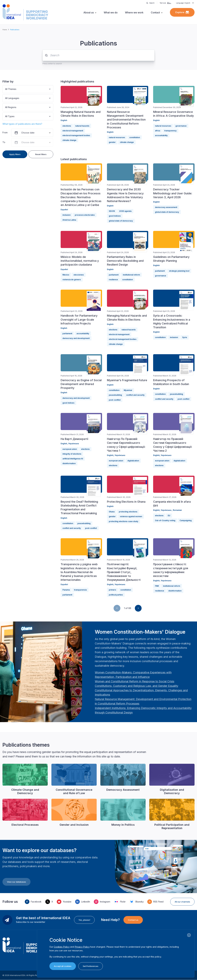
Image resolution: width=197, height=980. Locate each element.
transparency (170, 131)
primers (112, 590)
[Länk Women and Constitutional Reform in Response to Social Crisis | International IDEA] (135, 681)
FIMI (157, 586)
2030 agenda (125, 211)
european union (70, 449)
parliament (114, 275)
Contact (155, 12)
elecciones (79, 275)
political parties (116, 595)
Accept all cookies (63, 966)
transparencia (80, 590)
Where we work (134, 12)
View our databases (16, 882)
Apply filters (15, 154)
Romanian (177, 510)
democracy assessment (166, 207)
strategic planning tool (179, 271)
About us (89, 12)
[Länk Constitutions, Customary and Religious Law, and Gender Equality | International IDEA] (137, 686)
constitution (135, 137)
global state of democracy (121, 221)
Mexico (66, 275)
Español (64, 210)
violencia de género (72, 280)
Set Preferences (91, 966)
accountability (161, 135)
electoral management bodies (76, 135)
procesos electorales (85, 215)
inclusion (66, 215)
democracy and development (76, 338)
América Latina (69, 220)
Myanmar (128, 390)
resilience (113, 280)
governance (181, 126)
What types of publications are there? (22, 124)
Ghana (112, 512)
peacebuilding (115, 395)
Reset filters (41, 154)
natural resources (117, 137)
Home (5, 30)
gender (112, 142)
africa (158, 131)
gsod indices (115, 216)
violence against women (131, 516)
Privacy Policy (82, 947)
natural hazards (82, 126)
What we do (111, 12)
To (4, 142)
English (64, 120)
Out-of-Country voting (165, 520)
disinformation (69, 463)
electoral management (73, 131)
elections (67, 126)
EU (169, 516)
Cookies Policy (62, 947)
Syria (185, 337)
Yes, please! (84, 920)
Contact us (133, 920)
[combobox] (5, 89)
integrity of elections (72, 454)
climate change (69, 140)
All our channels (182, 902)
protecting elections (128, 512)
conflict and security (135, 395)
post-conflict (115, 400)
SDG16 (112, 211)
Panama (66, 590)
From (5, 132)
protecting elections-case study (124, 521)
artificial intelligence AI (73, 459)
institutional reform (131, 275)
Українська (73, 444)
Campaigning (186, 520)
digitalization (133, 461)
